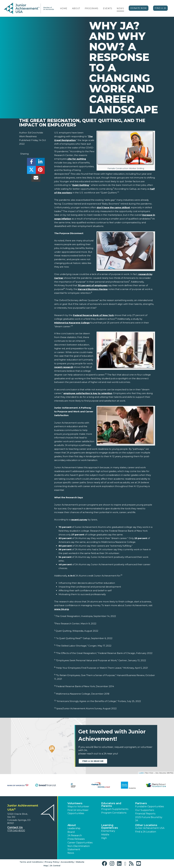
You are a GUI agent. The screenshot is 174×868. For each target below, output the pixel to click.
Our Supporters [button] (145, 810)
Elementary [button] (108, 831)
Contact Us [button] (15, 827)
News (120, 8)
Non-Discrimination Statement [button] (79, 848)
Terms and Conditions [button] (31, 862)
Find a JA (160, 8)
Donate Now (139, 8)
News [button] (71, 853)
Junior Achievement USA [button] (150, 828)
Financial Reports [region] (145, 814)
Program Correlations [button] (114, 813)
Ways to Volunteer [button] (78, 806)
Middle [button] (105, 835)
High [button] (104, 838)
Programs (92, 8)
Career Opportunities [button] (80, 843)
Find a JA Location (146, 832)
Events (108, 8)
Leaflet (141, 773)
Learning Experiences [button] (110, 826)
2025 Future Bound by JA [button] (149, 819)
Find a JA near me (93, 761)
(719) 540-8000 (16, 830)
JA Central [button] (55, 866)
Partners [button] (141, 803)
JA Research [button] (75, 835)
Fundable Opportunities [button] (149, 806)
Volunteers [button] (75, 803)
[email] (36, 179)
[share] (31, 163)
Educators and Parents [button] (111, 805)
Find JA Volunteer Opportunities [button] (78, 812)
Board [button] (71, 832)
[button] (105, 864)
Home (64, 8)
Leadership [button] (74, 828)
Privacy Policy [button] (52, 862)
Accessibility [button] (67, 862)
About (76, 8)
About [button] (72, 825)
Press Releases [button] (76, 839)
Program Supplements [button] (115, 809)
